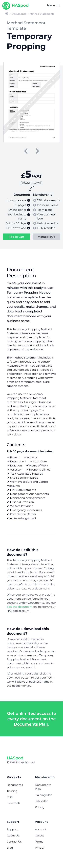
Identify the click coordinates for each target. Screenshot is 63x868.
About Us (13, 836)
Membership (47, 237)
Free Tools (13, 803)
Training (12, 791)
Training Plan (44, 795)
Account (41, 829)
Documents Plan (31, 724)
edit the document (20, 607)
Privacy (40, 848)
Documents (19, 14)
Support (12, 829)
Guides (40, 836)
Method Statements (42, 14)
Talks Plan (42, 801)
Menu (53, 5)
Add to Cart (16, 237)
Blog (10, 848)
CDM (10, 797)
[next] (37, 151)
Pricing (40, 807)
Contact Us (14, 842)
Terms (39, 842)
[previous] (26, 151)
